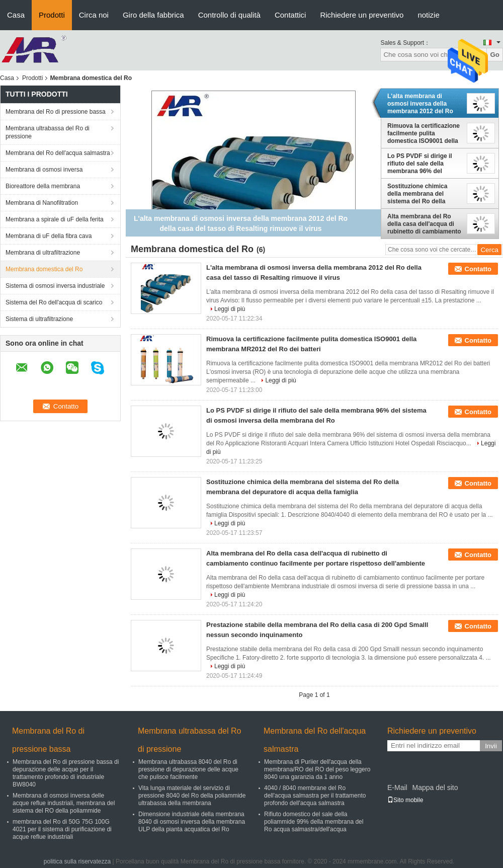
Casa (16, 15)
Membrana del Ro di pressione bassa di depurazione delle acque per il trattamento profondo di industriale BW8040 (66, 773)
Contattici (290, 15)
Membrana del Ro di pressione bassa (56, 112)
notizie (428, 15)
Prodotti (52, 15)
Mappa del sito (435, 787)
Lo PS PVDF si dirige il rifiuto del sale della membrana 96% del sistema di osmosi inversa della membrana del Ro (425, 164)
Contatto (478, 269)
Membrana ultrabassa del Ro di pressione (48, 132)
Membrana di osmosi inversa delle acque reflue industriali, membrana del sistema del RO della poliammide (64, 803)
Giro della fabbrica (153, 15)
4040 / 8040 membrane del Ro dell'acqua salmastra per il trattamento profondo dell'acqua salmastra (315, 796)
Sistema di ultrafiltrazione (39, 319)
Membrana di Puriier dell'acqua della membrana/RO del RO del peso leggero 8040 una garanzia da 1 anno (317, 769)
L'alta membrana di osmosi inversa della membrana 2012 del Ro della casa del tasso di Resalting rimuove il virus (424, 104)
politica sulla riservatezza (77, 861)
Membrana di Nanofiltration (42, 203)
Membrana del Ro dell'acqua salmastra (58, 153)
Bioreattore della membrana (43, 186)
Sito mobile (405, 800)
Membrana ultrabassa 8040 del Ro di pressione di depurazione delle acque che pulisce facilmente (188, 769)
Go (495, 55)
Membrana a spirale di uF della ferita (55, 219)
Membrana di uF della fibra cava (49, 236)
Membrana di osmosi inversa (44, 170)
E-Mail (397, 787)
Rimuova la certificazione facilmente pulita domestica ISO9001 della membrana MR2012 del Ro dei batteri (425, 133)
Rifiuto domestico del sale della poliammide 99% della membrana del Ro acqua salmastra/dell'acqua (314, 822)
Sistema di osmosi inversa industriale (55, 286)
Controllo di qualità (229, 15)
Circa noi (94, 15)
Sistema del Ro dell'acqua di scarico (54, 302)
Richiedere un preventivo (362, 15)
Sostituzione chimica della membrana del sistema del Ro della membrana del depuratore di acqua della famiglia (424, 194)
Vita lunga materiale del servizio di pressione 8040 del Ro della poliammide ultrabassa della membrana (192, 796)
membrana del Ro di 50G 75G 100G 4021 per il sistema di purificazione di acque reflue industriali (62, 829)
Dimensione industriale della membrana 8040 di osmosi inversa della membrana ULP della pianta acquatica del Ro (192, 822)
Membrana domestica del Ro (44, 269)
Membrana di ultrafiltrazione (43, 253)
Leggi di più (230, 309)
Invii (491, 746)
